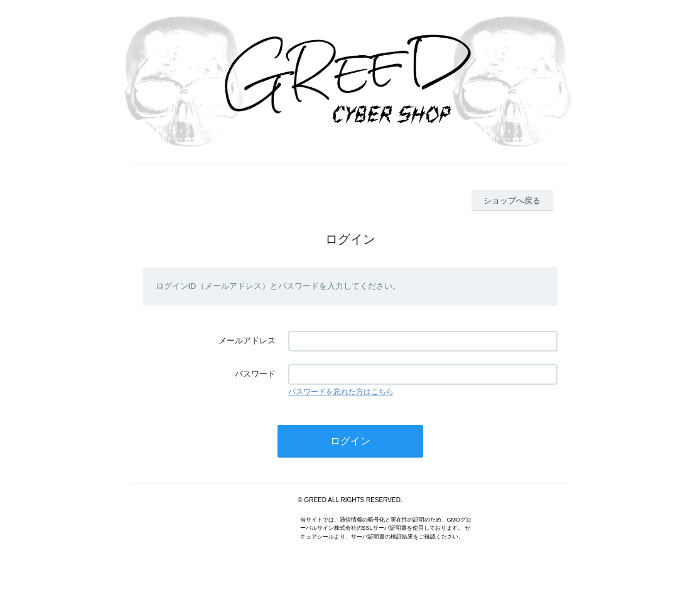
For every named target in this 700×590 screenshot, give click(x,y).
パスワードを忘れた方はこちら (341, 392)
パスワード (255, 374)
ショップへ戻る (512, 201)
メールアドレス (247, 341)
